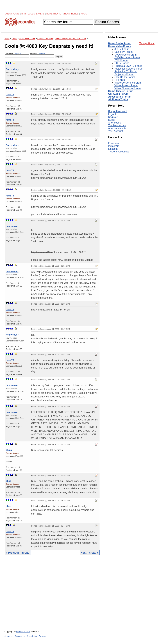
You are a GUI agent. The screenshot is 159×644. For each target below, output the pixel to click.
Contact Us (20, 636)
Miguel (9, 450)
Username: (17, 55)
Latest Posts (12, 14)
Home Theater (54, 14)
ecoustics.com (23, 631)
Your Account (116, 131)
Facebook (114, 143)
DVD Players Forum (125, 55)
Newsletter (32, 636)
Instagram (114, 146)
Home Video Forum (120, 46)
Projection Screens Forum (129, 69)
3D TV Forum (122, 49)
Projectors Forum (124, 74)
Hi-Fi (24, 14)
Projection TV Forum (126, 71)
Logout (112, 114)
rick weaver (12, 226)
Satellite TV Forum (125, 77)
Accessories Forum (120, 97)
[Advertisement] (52, 592)
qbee (8, 481)
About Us (9, 636)
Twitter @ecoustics (119, 152)
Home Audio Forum (120, 43)
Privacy (42, 636)
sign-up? (18, 53)
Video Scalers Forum (126, 85)
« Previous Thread (18, 553)
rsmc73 (10, 94)
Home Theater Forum (121, 91)
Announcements (117, 128)
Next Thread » (90, 553)
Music (84, 14)
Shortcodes (115, 123)
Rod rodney (12, 69)
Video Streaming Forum (128, 88)
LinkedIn (113, 149)
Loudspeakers (36, 14)
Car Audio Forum (118, 94)
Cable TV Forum (124, 52)
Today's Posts (147, 43)
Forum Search (107, 22)
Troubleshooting (117, 125)
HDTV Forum (122, 63)
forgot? (42, 53)
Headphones (71, 14)
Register (113, 117)
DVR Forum (121, 60)
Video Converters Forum (128, 83)
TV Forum (120, 80)
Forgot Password (118, 111)
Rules (111, 120)
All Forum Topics (118, 99)
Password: (42, 55)
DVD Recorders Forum (127, 57)
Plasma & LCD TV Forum (128, 66)
